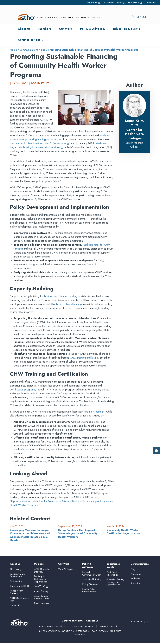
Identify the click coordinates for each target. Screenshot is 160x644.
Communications (29, 50)
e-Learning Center (110, 3)
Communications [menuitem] (29, 40)
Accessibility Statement (53, 627)
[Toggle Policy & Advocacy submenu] (107, 29)
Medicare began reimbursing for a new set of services (58, 145)
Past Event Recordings (112, 574)
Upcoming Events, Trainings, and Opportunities (115, 583)
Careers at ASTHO (19, 587)
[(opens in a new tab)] (132, 622)
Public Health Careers (17, 593)
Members (39, 564)
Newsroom (136, 575)
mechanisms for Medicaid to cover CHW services (40, 143)
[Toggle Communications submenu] (43, 40)
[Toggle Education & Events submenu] (142, 29)
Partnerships (16, 582)
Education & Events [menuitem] (127, 29)
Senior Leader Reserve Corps (41, 598)
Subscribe (136, 584)
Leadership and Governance (18, 576)
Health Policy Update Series (89, 591)
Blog (43, 50)
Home (13, 50)
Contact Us (150, 3)
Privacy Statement (110, 627)
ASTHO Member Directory (42, 571)
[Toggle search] (141, 17)
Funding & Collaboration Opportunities (41, 580)
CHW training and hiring (84, 358)
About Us (15, 564)
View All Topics (66, 569)
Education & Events (113, 566)
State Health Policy (92, 580)
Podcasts (135, 579)
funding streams (94, 412)
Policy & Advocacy (88, 566)
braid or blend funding (69, 304)
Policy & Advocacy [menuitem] (93, 29)
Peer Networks (42, 604)
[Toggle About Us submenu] (33, 29)
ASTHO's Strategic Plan (19, 600)
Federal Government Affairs (92, 574)
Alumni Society (41, 592)
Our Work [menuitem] (66, 29)
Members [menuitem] (45, 29)
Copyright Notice (83, 627)
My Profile (87, 3)
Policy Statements (91, 585)
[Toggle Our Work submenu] (74, 29)
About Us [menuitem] (24, 29)
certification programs (23, 390)
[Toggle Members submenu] (53, 29)
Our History (16, 570)
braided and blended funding (61, 296)
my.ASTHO (133, 3)
